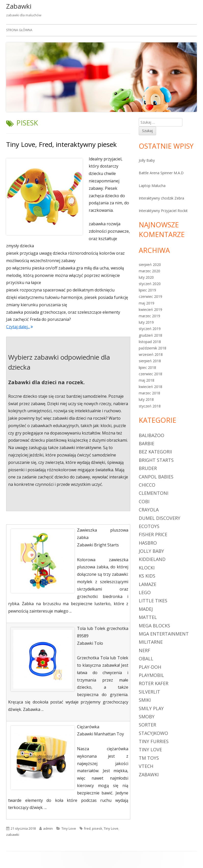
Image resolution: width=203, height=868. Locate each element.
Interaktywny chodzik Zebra (161, 198)
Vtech (146, 766)
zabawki (13, 835)
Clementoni (154, 493)
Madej (146, 609)
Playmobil (151, 675)
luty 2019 (146, 322)
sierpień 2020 (150, 265)
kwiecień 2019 (150, 309)
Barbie (147, 443)
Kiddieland (152, 559)
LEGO (145, 592)
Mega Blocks (154, 626)
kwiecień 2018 (150, 387)
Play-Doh (150, 667)
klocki (147, 568)
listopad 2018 (150, 342)
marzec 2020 (149, 271)
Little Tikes (153, 601)
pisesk (97, 828)
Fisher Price (153, 534)
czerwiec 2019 (150, 296)
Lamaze (148, 584)
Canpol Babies (156, 477)
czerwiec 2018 (150, 374)
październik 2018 (153, 348)
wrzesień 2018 (151, 354)
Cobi (144, 501)
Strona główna (19, 30)
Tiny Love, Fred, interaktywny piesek (61, 144)
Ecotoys (149, 526)
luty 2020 (146, 277)
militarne (151, 642)
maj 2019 (147, 303)
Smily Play (151, 708)
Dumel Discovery (160, 518)
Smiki (145, 700)
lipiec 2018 (147, 367)
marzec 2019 (149, 316)
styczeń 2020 (150, 284)
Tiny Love (69, 828)
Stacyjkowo (153, 733)
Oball (146, 659)
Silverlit (149, 692)
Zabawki (19, 6)
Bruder (148, 468)
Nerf (144, 650)
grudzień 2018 (150, 335)
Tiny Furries (154, 741)
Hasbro (148, 543)
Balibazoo (151, 435)
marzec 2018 (149, 393)
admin (48, 828)
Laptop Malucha (152, 186)
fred (87, 828)
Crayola (149, 510)
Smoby (147, 717)
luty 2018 (146, 399)
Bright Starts (156, 460)
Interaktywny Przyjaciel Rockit (163, 211)
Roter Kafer (154, 683)
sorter (147, 725)
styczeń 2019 (150, 329)
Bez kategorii (155, 452)
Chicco (147, 485)
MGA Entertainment (164, 634)
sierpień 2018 (150, 361)
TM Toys (149, 758)
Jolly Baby (147, 160)
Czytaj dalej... (20, 327)
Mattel (148, 617)
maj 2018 (147, 380)
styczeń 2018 (150, 406)
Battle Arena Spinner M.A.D (161, 173)
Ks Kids (147, 576)
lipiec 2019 (147, 290)
